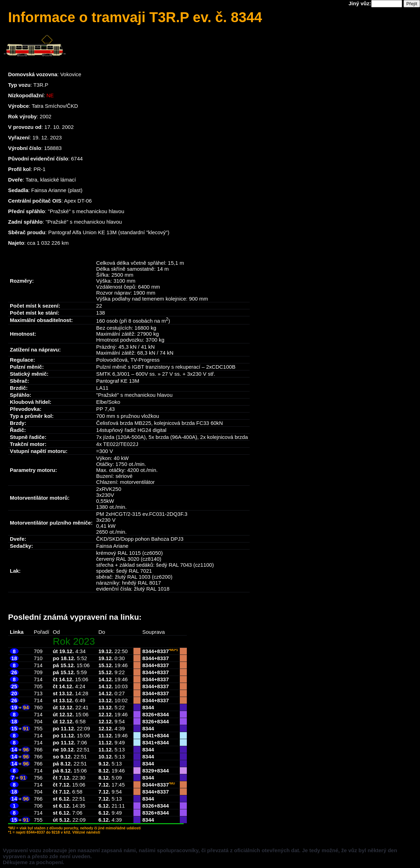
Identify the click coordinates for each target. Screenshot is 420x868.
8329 (148, 771)
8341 (148, 735)
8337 (163, 651)
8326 (148, 714)
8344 (148, 651)
